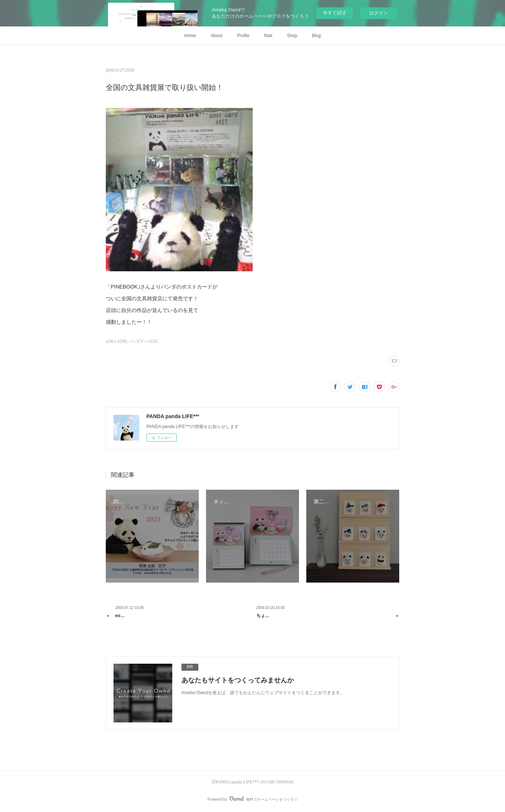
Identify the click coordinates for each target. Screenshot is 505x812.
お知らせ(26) (116, 341)
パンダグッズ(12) (143, 341)
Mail (268, 36)
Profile (243, 36)
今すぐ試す (335, 13)
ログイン (379, 13)
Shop (292, 36)
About (217, 36)
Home (190, 36)
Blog (316, 36)
